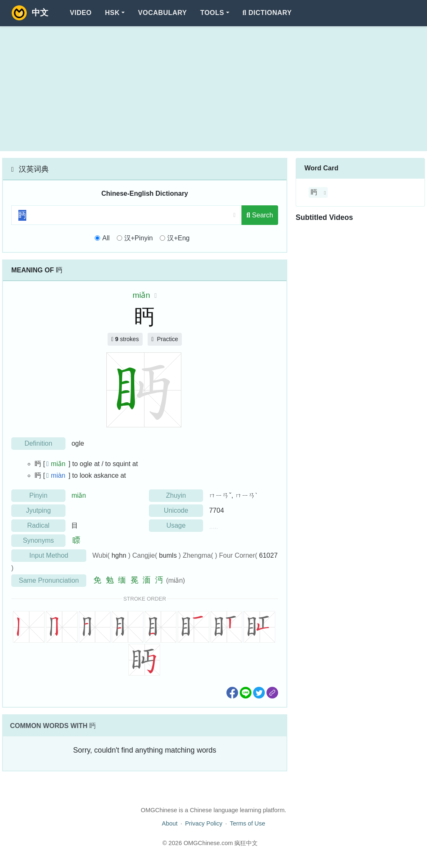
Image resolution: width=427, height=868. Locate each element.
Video (81, 13)
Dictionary (267, 13)
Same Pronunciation (49, 580)
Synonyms (39, 540)
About (170, 823)
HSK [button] (112, 13)
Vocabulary (162, 13)
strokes (125, 339)
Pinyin (38, 495)
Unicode (176, 510)
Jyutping (38, 510)
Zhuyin (176, 495)
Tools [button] (212, 13)
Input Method (49, 555)
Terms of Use (247, 823)
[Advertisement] (213, 89)
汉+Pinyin (139, 238)
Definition (39, 443)
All (106, 238)
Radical (38, 525)
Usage (176, 525)
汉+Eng (178, 238)
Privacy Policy (204, 823)
